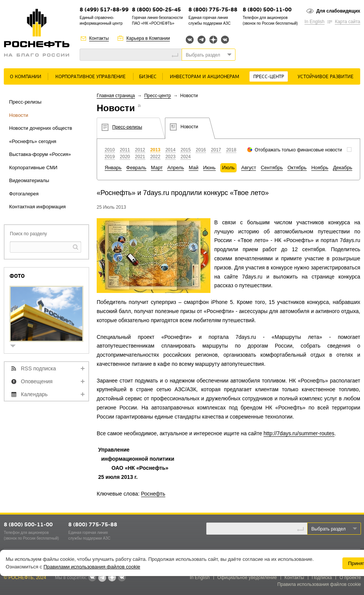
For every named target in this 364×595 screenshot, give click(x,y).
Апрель (176, 168)
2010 (110, 150)
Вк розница (225, 40)
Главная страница (116, 96)
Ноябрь (320, 168)
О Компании (26, 77)
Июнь (209, 168)
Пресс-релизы (25, 102)
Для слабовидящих (338, 11)
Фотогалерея (24, 194)
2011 (125, 150)
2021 (140, 157)
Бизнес (148, 77)
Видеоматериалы (29, 180)
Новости (19, 115)
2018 (231, 150)
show (16, 347)
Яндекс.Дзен (213, 40)
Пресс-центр (269, 77)
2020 (125, 157)
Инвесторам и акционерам (205, 77)
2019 (110, 157)
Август (249, 168)
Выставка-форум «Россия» (40, 154)
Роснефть (153, 494)
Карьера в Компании (148, 38)
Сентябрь (272, 168)
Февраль (136, 168)
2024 (186, 157)
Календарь (34, 394)
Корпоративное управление (90, 77)
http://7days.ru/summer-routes (299, 433)
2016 (201, 150)
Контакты (99, 38)
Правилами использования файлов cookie (92, 567)
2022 (155, 157)
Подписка (322, 578)
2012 (140, 150)
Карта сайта (348, 22)
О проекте (350, 578)
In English (315, 22)
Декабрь (343, 168)
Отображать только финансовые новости (298, 150)
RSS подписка (38, 368)
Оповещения (37, 381)
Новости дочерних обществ (41, 128)
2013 (155, 150)
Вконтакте (190, 40)
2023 (170, 157)
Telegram (202, 40)
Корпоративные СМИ (33, 168)
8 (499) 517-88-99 (104, 10)
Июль (228, 168)
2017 (216, 150)
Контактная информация (37, 207)
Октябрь (297, 168)
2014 (170, 150)
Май (194, 168)
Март (157, 168)
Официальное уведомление (247, 578)
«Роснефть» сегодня (33, 141)
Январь (113, 168)
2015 (186, 150)
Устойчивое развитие (326, 77)
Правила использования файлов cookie (319, 584)
